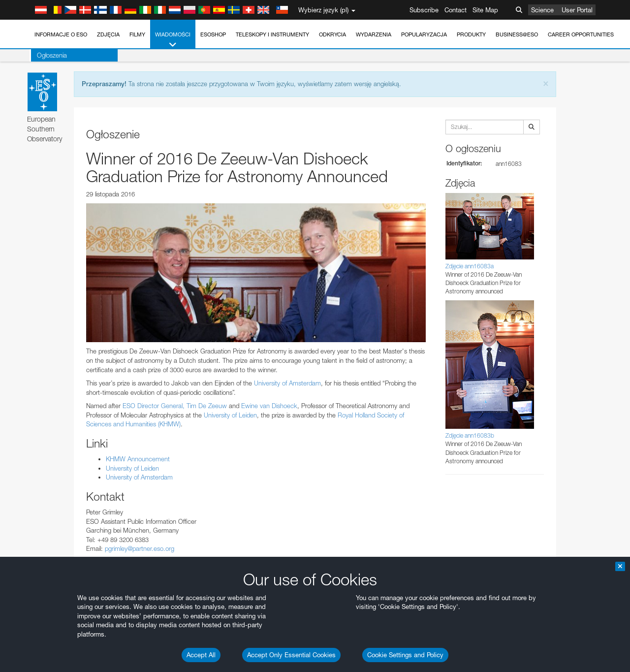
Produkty (471, 34)
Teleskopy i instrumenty (272, 34)
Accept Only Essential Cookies (291, 655)
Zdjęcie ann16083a (470, 266)
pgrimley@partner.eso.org (140, 548)
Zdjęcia (108, 34)
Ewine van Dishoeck (269, 406)
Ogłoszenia (50, 55)
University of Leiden (230, 415)
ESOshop (213, 34)
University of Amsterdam (287, 383)
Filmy (137, 34)
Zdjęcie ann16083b (470, 435)
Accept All (201, 655)
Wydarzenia (374, 34)
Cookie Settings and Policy (405, 655)
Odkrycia (332, 34)
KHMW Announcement (138, 459)
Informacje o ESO (61, 34)
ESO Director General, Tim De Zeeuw (175, 406)
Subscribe (424, 10)
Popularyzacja (424, 34)
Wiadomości (173, 40)
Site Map (485, 10)
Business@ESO (517, 34)
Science (542, 10)
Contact (456, 10)
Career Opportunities (581, 34)
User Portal (577, 10)
